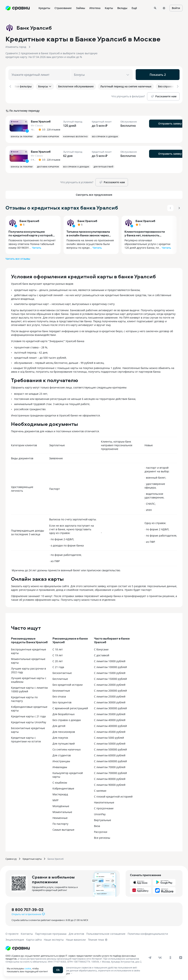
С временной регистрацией (70, 708)
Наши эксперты (54, 939)
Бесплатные (60, 678)
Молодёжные (61, 805)
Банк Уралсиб (29, 220)
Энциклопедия (15, 939)
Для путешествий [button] (104, 166)
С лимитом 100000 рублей (110, 666)
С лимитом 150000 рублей (110, 678)
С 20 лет (58, 660)
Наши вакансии (76, 939)
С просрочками (104, 808)
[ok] (170, 957)
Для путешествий (64, 743)
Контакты (27, 933)
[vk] (160, 957)
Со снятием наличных (67, 749)
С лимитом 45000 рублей (110, 731)
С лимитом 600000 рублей (110, 760)
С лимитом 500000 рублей (110, 749)
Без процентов (62, 702)
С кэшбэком (60, 782)
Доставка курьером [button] (48, 136)
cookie (28, 968)
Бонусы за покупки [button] (22, 136)
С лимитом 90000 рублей (110, 784)
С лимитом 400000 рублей (110, 725)
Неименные (60, 817)
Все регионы (102, 837)
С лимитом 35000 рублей (110, 713)
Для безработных (64, 713)
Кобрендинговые (63, 788)
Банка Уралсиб (56, 858)
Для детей (59, 725)
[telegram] (150, 957)
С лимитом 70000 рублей (110, 766)
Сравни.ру (11, 858)
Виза (97, 825)
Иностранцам (61, 760)
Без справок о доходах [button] (105, 136)
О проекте (12, 933)
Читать (37, 247)
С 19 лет (58, 655)
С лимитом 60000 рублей (110, 755)
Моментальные (62, 811)
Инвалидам (60, 766)
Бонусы (45, 86)
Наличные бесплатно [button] (75, 136)
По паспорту (60, 823)
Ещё (134, 8)
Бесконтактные (62, 672)
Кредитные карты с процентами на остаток (26, 739)
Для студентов (62, 755)
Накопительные (104, 802)
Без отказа (59, 696)
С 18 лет (58, 649)
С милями (100, 790)
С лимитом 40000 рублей (110, 719)
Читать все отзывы (18, 258)
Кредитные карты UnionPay (29, 721)
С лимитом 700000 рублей (110, 772)
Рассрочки (101, 831)
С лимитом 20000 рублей (110, 684)
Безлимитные (61, 690)
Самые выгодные (63, 829)
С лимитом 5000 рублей (109, 737)
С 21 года (58, 666)
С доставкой (102, 655)
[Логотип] (18, 947)
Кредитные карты (32, 858)
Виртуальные (103, 819)
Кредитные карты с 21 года (28, 716)
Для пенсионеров (64, 731)
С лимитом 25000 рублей (110, 696)
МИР (55, 799)
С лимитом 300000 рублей (110, 708)
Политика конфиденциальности (148, 933)
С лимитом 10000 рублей (110, 660)
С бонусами (101, 649)
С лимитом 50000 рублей (110, 743)
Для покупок (60, 737)
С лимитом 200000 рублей (110, 690)
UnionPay (100, 813)
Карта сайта (34, 939)
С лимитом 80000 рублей (110, 778)
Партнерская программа (51, 933)
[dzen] (181, 957)
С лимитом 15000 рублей (110, 672)
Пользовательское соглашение (106, 933)
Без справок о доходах (67, 719)
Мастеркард (60, 794)
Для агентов (76, 933)
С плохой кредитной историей (113, 796)
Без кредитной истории (68, 684)
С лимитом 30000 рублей (110, 702)
